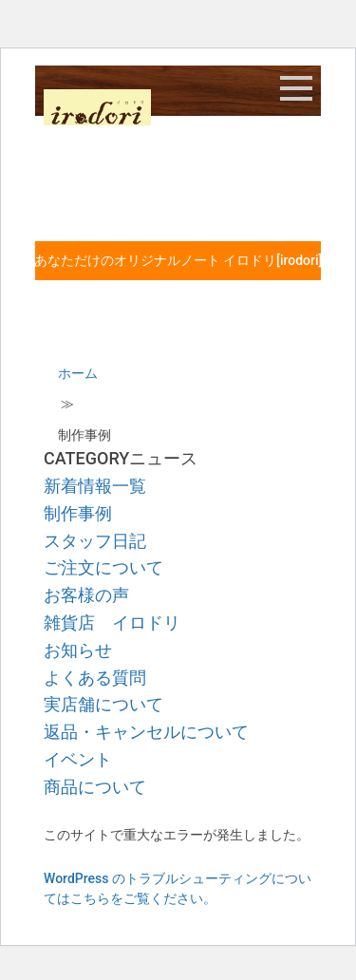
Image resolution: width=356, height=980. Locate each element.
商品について (95, 787)
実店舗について (103, 704)
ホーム (78, 373)
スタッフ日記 (95, 541)
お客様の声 (86, 595)
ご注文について (103, 567)
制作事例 (78, 513)
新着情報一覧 (95, 486)
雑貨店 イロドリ (112, 622)
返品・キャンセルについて (146, 732)
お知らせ (78, 650)
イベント (78, 759)
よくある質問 (95, 678)
